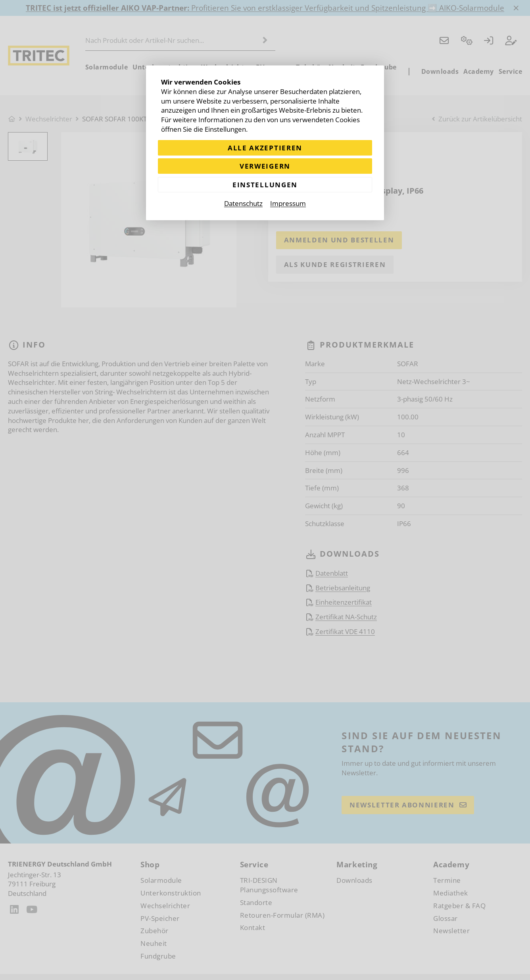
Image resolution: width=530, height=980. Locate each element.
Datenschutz (243, 204)
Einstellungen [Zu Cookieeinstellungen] (265, 185)
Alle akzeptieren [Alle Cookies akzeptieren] (265, 148)
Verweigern (265, 166)
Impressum (288, 204)
